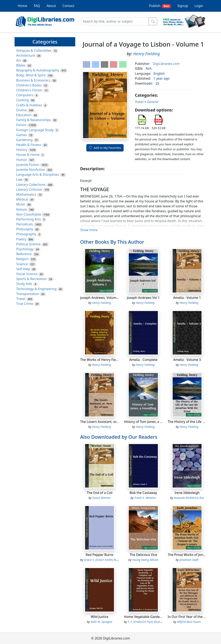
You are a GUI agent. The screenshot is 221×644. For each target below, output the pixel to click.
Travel (21, 299)
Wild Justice (100, 617)
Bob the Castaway (143, 493)
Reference (24, 254)
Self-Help (23, 269)
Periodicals (25, 224)
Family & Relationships (34, 120)
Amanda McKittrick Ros (189, 498)
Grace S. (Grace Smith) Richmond (105, 560)
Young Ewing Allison (145, 560)
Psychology (25, 249)
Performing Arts (28, 219)
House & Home (28, 155)
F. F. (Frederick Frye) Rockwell (146, 622)
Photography (26, 234)
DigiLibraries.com (166, 64)
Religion (22, 259)
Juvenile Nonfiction (31, 170)
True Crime (25, 304)
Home (23, 6)
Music (21, 204)
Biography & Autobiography (38, 70)
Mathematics (26, 194)
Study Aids (24, 284)
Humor (22, 160)
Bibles (21, 65)
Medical (22, 199)
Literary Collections (31, 185)
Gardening (24, 140)
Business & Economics (33, 80)
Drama (21, 110)
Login (199, 6)
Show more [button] (89, 230)
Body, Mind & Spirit (31, 75)
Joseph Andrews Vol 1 (143, 298)
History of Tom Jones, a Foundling (150, 422)
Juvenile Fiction (28, 165)
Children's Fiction (29, 90)
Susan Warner (101, 498)
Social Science (27, 274)
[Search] (114, 21)
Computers (25, 95)
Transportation (28, 294)
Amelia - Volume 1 (187, 298)
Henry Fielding (147, 54)
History (22, 150)
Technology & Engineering (36, 289)
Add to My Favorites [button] (105, 148)
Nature (22, 209)
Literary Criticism (29, 189)
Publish (160, 6)
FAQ (37, 6)
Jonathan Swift (189, 560)
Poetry (21, 239)
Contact (68, 6)
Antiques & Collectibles (34, 51)
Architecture (26, 55)
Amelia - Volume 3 (187, 360)
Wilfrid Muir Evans (189, 622)
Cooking (23, 100)
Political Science (28, 244)
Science (22, 264)
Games (22, 135)
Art (19, 60)
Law (19, 179)
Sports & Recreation (31, 279)
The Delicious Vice (143, 555)
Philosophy (25, 229)
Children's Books (29, 85)
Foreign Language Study (35, 130)
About (51, 6)
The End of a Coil (100, 493)
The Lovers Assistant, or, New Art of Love (111, 422)
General (153, 102)
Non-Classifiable (29, 214)
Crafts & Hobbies (29, 105)
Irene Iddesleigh (187, 493)
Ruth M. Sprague (101, 622)
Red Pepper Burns (100, 555)
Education (24, 115)
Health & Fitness (29, 145)
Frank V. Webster (145, 498)
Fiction (21, 125)
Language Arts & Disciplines (38, 174)
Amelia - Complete (143, 360)
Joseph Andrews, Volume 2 (101, 298)
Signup (183, 6)
